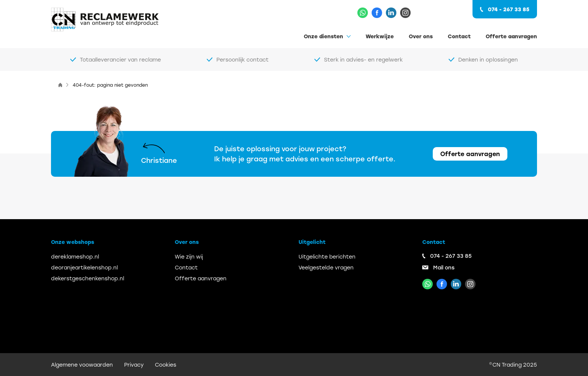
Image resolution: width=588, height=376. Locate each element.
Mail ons (444, 267)
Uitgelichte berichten (327, 256)
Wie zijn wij (189, 256)
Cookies (166, 365)
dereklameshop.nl (75, 256)
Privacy (134, 365)
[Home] (60, 85)
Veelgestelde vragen (326, 267)
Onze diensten (323, 36)
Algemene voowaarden (82, 365)
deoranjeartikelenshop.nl (84, 267)
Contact (459, 36)
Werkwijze (380, 36)
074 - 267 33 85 (509, 9)
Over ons (421, 36)
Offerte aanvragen (511, 36)
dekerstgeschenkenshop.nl (88, 278)
